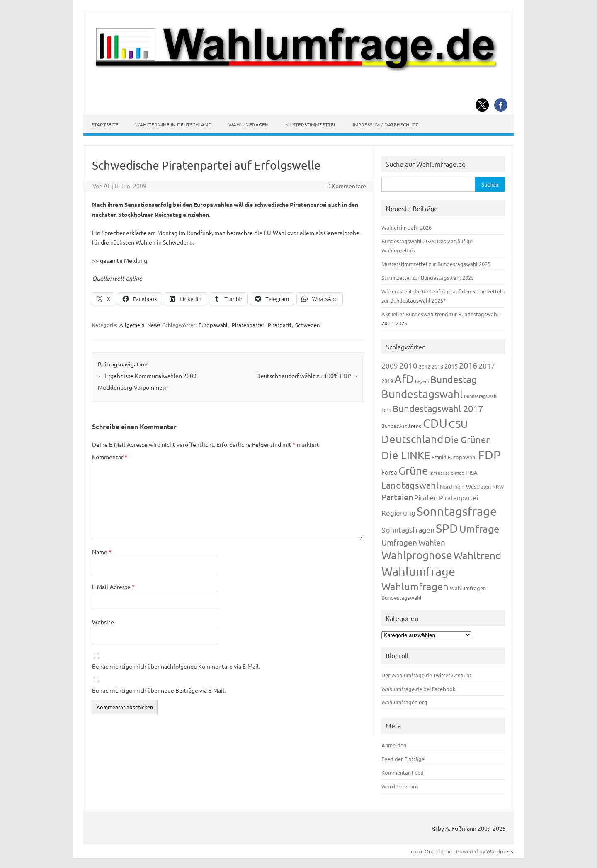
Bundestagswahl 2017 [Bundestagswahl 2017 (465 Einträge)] (438, 408)
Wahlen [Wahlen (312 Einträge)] (432, 542)
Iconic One (422, 851)
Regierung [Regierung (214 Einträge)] (398, 513)
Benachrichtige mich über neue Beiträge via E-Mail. (159, 690)
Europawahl (213, 325)
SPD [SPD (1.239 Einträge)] (447, 528)
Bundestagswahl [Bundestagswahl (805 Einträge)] (422, 394)
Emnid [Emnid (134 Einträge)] (439, 457)
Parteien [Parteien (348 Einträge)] (397, 497)
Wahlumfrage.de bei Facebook (419, 689)
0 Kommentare (347, 186)
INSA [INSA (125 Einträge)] (472, 472)
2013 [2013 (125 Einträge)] (437, 366)
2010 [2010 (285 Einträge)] (408, 365)
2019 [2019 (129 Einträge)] (387, 381)
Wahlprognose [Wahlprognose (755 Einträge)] (417, 555)
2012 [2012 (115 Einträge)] (425, 366)
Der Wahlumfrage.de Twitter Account (426, 675)
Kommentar (110, 457)
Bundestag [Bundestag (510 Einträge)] (454, 379)
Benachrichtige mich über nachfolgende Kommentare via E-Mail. (176, 666)
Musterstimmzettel (311, 124)
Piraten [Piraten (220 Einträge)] (426, 497)
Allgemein (132, 325)
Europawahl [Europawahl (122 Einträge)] (462, 457)
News (154, 325)
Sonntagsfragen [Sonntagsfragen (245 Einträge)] (408, 530)
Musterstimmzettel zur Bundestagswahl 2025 (436, 264)
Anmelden (394, 745)
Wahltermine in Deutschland (174, 124)
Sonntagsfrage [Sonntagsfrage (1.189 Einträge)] (457, 511)
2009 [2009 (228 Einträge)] (390, 365)
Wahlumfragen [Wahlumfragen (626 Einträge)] (415, 586)
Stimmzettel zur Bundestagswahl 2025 (428, 278)
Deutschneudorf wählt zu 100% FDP (307, 376)
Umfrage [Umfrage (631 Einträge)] (479, 529)
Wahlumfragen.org (404, 702)
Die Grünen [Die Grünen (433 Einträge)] (468, 439)
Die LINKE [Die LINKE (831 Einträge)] (406, 455)
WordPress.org (400, 786)
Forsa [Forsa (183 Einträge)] (389, 472)
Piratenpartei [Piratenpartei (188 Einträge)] (459, 497)
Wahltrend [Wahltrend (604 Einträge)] (477, 555)
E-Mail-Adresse (113, 587)
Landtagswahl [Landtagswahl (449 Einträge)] (410, 485)
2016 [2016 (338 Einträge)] (468, 365)
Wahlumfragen (249, 124)
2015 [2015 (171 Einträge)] (451, 366)
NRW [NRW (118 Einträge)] (498, 487)
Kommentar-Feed (403, 772)
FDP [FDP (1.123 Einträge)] (489, 455)
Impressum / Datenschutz (386, 124)
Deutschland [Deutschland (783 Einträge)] (412, 439)
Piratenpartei (248, 325)
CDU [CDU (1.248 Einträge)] (435, 423)
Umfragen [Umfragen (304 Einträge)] (399, 542)
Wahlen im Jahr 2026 (406, 227)
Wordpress (500, 851)
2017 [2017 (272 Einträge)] (487, 365)
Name (102, 552)
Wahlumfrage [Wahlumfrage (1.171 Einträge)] (418, 571)
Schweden (307, 325)
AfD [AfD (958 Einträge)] (404, 379)
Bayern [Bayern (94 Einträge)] (422, 381)
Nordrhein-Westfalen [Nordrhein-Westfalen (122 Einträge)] (465, 486)
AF (107, 186)
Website (103, 622)
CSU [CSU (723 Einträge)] (458, 424)
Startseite (105, 124)
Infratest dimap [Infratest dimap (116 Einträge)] (447, 473)
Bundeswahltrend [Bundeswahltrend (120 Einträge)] (402, 426)
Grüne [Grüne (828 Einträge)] (413, 471)
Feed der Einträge (403, 759)
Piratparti (279, 325)
